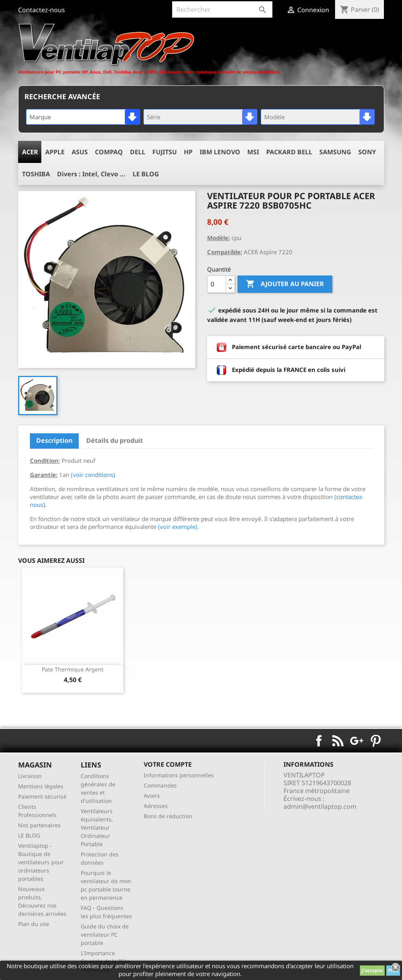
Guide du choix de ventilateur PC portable (105, 935)
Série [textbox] (154, 117)
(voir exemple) (178, 527)
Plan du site (34, 924)
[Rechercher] (222, 9)
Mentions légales (41, 786)
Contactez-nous (42, 10)
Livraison (30, 776)
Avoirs (152, 796)
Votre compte (168, 764)
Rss (338, 741)
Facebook (319, 741)
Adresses (156, 806)
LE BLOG (29, 835)
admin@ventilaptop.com (320, 806)
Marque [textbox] (40, 117)
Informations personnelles (179, 775)
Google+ (357, 741)
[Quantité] (217, 284)
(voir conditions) (93, 475)
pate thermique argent (73, 669)
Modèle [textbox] (274, 117)
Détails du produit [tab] (115, 440)
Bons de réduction (168, 816)
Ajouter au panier (285, 284)
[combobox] (83, 117)
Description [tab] (54, 440)
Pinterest (376, 741)
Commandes (160, 785)
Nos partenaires (39, 825)
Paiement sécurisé (42, 796)
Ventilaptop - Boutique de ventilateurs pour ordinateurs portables (41, 862)
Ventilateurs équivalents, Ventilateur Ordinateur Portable (97, 827)
